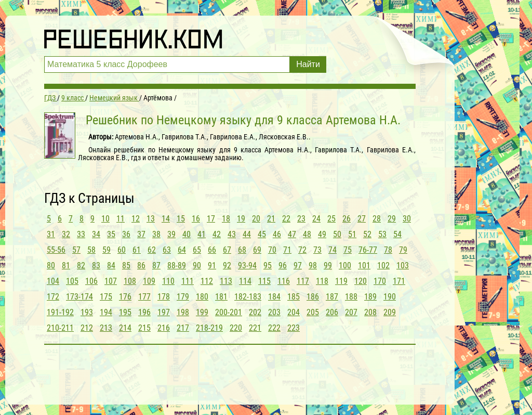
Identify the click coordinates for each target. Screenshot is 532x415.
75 (348, 250)
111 (188, 281)
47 (292, 234)
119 (341, 281)
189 (370, 297)
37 (141, 234)
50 (337, 234)
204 (294, 312)
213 (106, 328)
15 (181, 219)
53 (382, 234)
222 (274, 328)
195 (125, 312)
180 (202, 297)
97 (298, 265)
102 (383, 265)
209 (390, 312)
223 (294, 328)
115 (264, 281)
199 (202, 312)
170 (380, 281)
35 (111, 234)
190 (390, 297)
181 (221, 297)
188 (351, 297)
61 (137, 250)
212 (87, 328)
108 (130, 281)
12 (136, 219)
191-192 (60, 312)
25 (331, 219)
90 (197, 265)
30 (407, 219)
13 (151, 219)
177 (144, 297)
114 (245, 281)
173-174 (79, 297)
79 (403, 250)
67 (227, 250)
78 (388, 250)
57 (76, 250)
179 (183, 297)
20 (256, 219)
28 (377, 219)
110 (168, 281)
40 (187, 234)
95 (268, 265)
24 (316, 219)
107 (111, 281)
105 (72, 281)
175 (106, 297)
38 (156, 234)
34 (96, 234)
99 (328, 265)
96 (283, 265)
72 (302, 250)
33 (81, 234)
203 (274, 312)
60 (122, 250)
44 (247, 234)
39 (171, 234)
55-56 (56, 250)
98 (313, 265)
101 (364, 265)
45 (262, 234)
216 (164, 328)
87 (156, 265)
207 (351, 312)
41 (202, 234)
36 (126, 234)
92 (227, 265)
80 (51, 265)
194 (106, 312)
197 (164, 312)
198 (183, 312)
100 (345, 265)
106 (91, 281)
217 (183, 328)
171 (399, 281)
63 (167, 250)
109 (149, 281)
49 (322, 234)
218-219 (209, 328)
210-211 (60, 328)
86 (141, 265)
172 (53, 297)
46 (277, 234)
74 (332, 250)
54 (397, 234)
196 (144, 312)
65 (197, 250)
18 (226, 219)
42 (217, 234)
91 (212, 265)
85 (126, 265)
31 (51, 234)
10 (105, 219)
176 (125, 297)
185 (294, 297)
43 (232, 234)
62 (152, 250)
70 (272, 250)
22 (286, 219)
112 (207, 281)
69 (257, 250)
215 (144, 328)
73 (317, 250)
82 (81, 265)
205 (313, 312)
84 (111, 265)
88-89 (177, 265)
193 (87, 312)
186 (313, 297)
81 (66, 265)
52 (367, 234)
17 (211, 219)
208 (370, 312)
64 (182, 250)
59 (107, 250)
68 (242, 250)
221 (255, 328)
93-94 (247, 265)
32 (66, 234)
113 (226, 281)
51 (352, 234)
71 (287, 250)
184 (274, 297)
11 (121, 219)
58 (91, 250)
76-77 (368, 250)
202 (255, 312)
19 (241, 219)
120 (361, 281)
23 (301, 219)
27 (362, 219)
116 (284, 281)
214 (125, 328)
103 (403, 265)
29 (392, 219)
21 (271, 219)
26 (347, 219)
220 (236, 328)
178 (164, 297)
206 (332, 312)
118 (322, 281)
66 (212, 250)
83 (96, 265)
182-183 (248, 297)
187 (332, 297)
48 (307, 234)
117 (303, 281)
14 (166, 219)
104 (53, 281)
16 (196, 219)
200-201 (229, 312)
